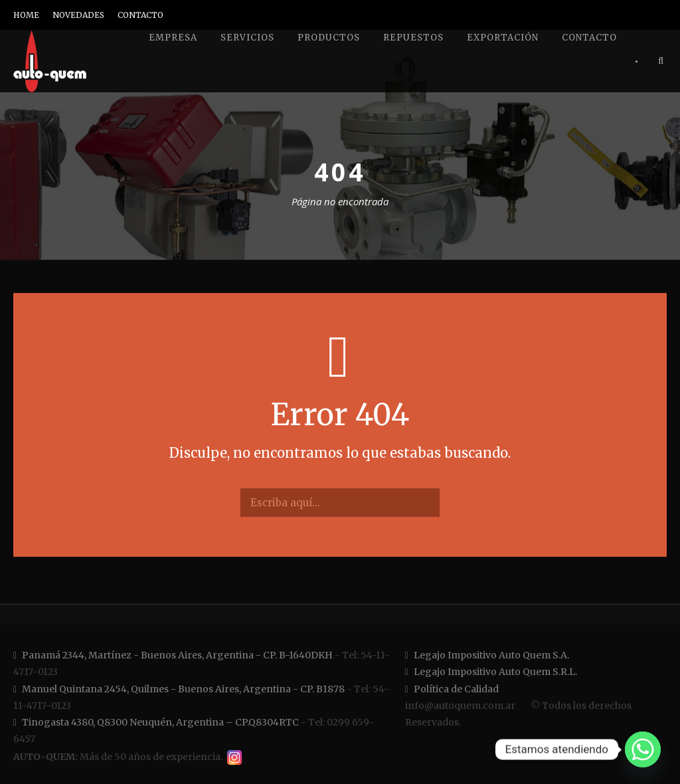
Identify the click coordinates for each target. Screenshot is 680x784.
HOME (26, 15)
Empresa (173, 38)
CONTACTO (140, 15)
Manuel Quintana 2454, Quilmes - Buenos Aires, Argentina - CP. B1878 (179, 689)
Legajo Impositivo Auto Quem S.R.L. (491, 672)
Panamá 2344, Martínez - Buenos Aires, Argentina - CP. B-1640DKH (173, 655)
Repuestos (413, 38)
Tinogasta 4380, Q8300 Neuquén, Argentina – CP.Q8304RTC (156, 722)
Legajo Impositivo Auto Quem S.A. (487, 655)
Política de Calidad (452, 689)
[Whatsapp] (643, 749)
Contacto (589, 38)
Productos (329, 38)
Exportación (503, 38)
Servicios (247, 38)
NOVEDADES (78, 15)
